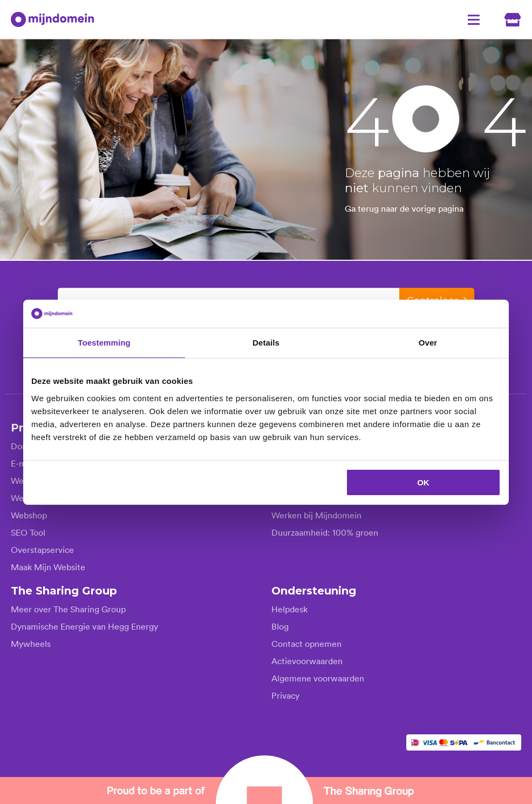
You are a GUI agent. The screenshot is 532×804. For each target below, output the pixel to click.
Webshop (29, 515)
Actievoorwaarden (307, 660)
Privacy (285, 695)
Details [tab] (266, 343)
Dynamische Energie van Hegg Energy (84, 626)
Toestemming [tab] (104, 343)
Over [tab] (428, 343)
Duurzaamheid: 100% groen (325, 532)
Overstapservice (42, 549)
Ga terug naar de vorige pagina (404, 208)
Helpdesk (289, 609)
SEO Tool (28, 532)
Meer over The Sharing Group (68, 609)
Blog (280, 626)
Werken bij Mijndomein (316, 515)
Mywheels (31, 643)
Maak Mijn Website (48, 566)
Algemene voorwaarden (318, 678)
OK (423, 482)
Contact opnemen (306, 643)
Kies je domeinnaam (102, 299)
